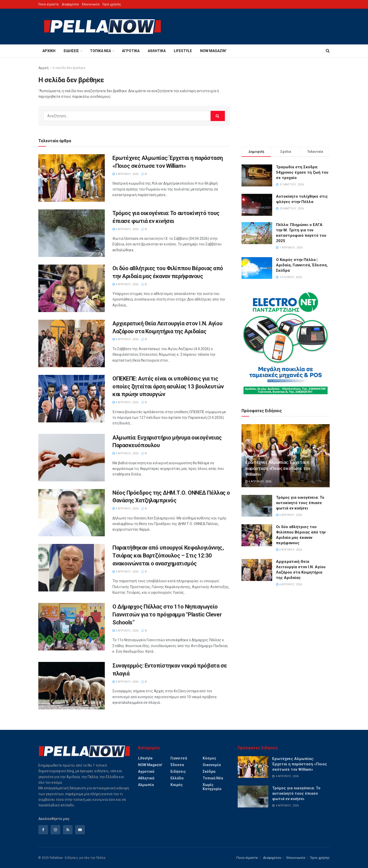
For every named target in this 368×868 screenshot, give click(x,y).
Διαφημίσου (70, 4)
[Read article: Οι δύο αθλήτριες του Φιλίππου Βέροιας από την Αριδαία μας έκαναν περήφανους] (72, 288)
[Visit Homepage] (102, 27)
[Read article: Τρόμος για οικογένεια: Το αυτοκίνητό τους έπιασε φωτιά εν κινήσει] (72, 233)
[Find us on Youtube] (80, 830)
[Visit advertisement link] (286, 343)
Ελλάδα (177, 778)
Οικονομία (212, 765)
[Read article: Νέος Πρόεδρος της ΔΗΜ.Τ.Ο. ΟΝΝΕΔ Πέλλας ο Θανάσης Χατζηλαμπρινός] (72, 513)
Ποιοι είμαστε (49, 4)
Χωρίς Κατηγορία (212, 787)
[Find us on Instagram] (55, 830)
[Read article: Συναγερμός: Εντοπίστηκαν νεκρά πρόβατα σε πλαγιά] (72, 686)
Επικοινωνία (91, 4)
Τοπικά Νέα (100, 51)
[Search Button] (328, 51)
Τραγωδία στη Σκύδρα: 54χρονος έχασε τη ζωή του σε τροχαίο (302, 172)
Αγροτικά (131, 51)
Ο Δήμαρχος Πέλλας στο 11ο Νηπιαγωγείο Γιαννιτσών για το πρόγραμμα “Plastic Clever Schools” (167, 615)
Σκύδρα (209, 771)
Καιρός (177, 785)
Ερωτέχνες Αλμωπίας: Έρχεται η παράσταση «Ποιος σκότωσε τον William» (278, 468)
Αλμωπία (146, 785)
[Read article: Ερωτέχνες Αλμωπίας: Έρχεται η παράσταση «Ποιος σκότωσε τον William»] (72, 178)
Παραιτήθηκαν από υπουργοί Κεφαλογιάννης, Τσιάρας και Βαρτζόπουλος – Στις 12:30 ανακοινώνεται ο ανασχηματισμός (168, 556)
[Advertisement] (286, 101)
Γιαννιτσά (179, 758)
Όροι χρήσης (112, 4)
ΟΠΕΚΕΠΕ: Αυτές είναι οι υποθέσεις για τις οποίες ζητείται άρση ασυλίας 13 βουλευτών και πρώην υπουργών (168, 387)
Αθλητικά (157, 51)
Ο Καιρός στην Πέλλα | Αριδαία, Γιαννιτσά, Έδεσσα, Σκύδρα (302, 265)
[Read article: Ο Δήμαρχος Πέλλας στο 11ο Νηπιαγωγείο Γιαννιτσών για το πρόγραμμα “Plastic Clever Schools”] (72, 627)
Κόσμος (209, 758)
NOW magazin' (150, 765)
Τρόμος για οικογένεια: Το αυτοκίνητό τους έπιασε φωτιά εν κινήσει (300, 503)
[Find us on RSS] (68, 830)
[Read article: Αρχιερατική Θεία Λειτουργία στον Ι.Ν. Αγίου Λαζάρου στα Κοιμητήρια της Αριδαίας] (72, 343)
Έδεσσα (177, 765)
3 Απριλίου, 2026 (125, 572)
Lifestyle (183, 51)
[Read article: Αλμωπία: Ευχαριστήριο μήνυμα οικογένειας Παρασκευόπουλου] (72, 458)
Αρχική (49, 51)
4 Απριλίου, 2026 (125, 174)
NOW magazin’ (213, 51)
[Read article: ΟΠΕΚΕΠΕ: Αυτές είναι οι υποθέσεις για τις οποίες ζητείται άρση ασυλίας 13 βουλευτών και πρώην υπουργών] (72, 399)
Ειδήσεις (71, 51)
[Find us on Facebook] (43, 830)
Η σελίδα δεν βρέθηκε (69, 68)
